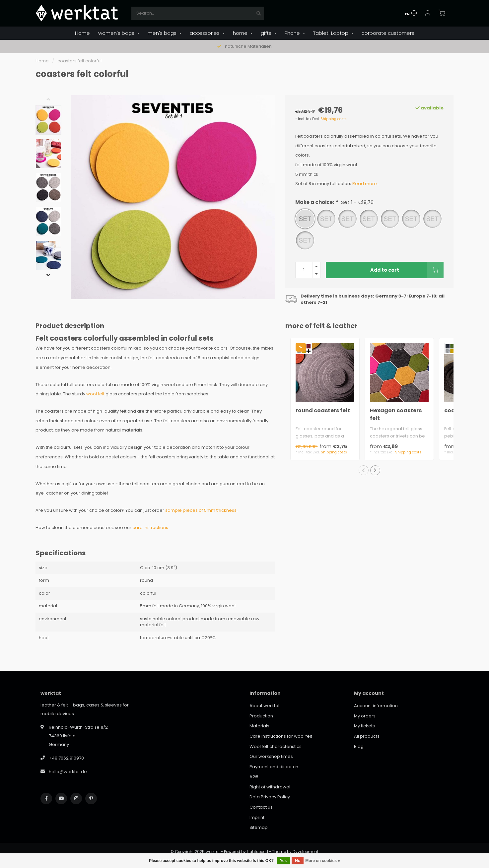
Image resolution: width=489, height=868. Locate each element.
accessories (205, 33)
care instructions (150, 528)
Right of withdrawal (270, 787)
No (298, 861)
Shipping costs (334, 119)
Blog (359, 746)
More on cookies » (323, 861)
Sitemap (259, 827)
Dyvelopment (306, 852)
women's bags (116, 33)
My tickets (364, 726)
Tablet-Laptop (331, 33)
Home (82, 33)
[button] (53, 100)
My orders (365, 716)
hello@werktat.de (68, 772)
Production (261, 716)
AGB (254, 777)
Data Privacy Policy (270, 797)
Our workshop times (271, 756)
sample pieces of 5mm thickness (201, 510)
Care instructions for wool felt (281, 736)
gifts (266, 33)
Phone (292, 33)
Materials (259, 726)
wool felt (95, 394)
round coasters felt (323, 410)
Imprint (257, 817)
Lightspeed (257, 852)
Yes (283, 861)
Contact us (261, 807)
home (240, 33)
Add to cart (407, 270)
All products (367, 736)
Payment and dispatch (274, 767)
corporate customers (388, 33)
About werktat (265, 706)
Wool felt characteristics (276, 746)
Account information (376, 706)
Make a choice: (334, 202)
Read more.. (366, 184)
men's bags (162, 33)
